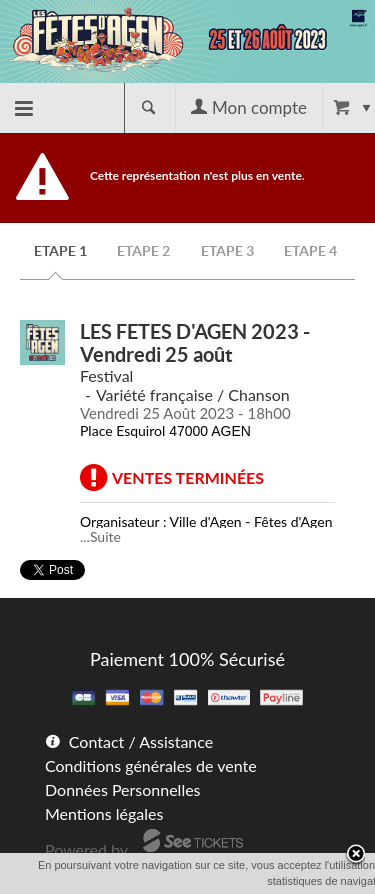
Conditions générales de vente (151, 765)
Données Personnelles (123, 789)
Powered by (86, 849)
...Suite (100, 536)
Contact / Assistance (141, 741)
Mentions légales (104, 813)
